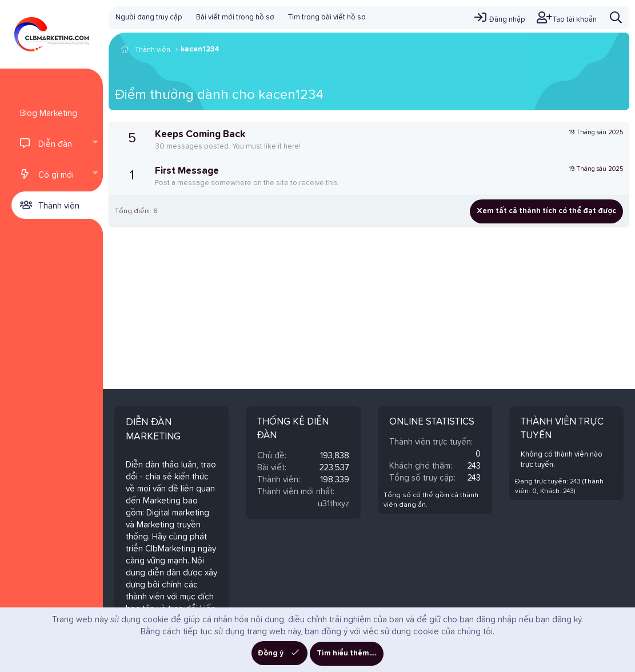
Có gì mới (56, 175)
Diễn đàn (55, 144)
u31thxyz (334, 504)
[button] (95, 143)
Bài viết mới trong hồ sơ (235, 17)
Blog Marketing (49, 113)
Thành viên (59, 206)
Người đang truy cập (149, 17)
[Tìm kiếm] (616, 17)
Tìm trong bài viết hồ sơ (327, 17)
